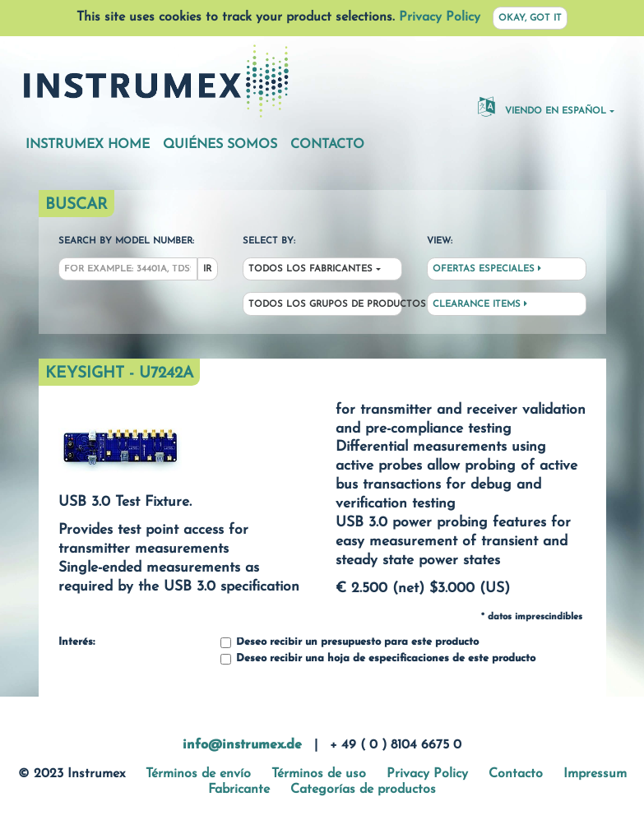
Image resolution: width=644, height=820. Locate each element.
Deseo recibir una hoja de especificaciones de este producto (378, 659)
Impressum (595, 774)
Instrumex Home (88, 145)
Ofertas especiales (487, 269)
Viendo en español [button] (542, 106)
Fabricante (239, 790)
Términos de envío (198, 774)
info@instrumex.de (242, 745)
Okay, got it (530, 19)
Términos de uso (319, 774)
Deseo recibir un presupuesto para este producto (350, 643)
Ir (207, 269)
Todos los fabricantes (310, 269)
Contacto (327, 145)
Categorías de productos (363, 790)
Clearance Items (480, 304)
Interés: (76, 642)
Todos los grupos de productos (325, 305)
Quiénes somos (220, 145)
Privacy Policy (440, 17)
